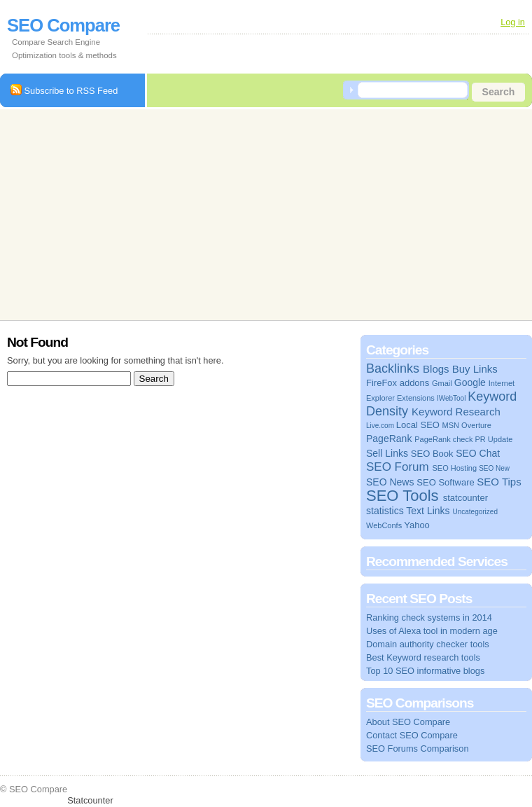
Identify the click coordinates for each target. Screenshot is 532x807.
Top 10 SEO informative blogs (425, 671)
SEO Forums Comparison (418, 749)
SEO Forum (398, 467)
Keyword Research (456, 412)
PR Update (494, 439)
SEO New (494, 468)
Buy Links (475, 369)
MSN (451, 425)
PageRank (389, 439)
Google (470, 382)
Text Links (428, 511)
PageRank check (443, 439)
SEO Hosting (454, 468)
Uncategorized (475, 512)
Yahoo (417, 525)
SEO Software (445, 482)
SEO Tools (402, 496)
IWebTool (451, 398)
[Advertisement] (210, 213)
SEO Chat (478, 453)
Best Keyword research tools (423, 657)
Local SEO (418, 425)
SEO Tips (499, 482)
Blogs (436, 369)
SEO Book (432, 454)
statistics (385, 511)
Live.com (380, 426)
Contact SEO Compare (412, 735)
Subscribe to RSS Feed (64, 91)
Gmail (442, 383)
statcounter (465, 498)
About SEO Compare (408, 722)
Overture (476, 425)
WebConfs (384, 525)
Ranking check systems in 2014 (429, 618)
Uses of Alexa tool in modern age (432, 631)
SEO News (390, 482)
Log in (513, 22)
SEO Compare (63, 25)
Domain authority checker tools (428, 644)
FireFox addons (398, 383)
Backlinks (393, 368)
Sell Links (387, 453)
